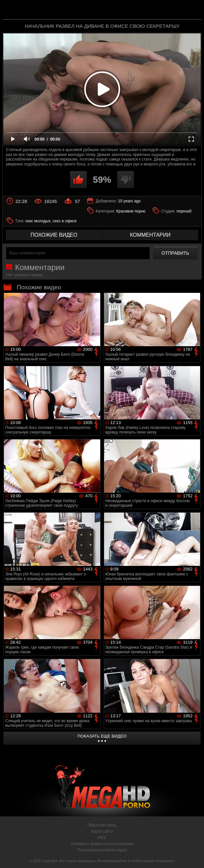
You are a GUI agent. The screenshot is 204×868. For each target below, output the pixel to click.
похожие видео (54, 235)
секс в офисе (65, 221)
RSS (102, 838)
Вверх (194, 856)
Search (193, 10)
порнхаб (184, 211)
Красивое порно (131, 211)
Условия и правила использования (102, 844)
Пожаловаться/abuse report (102, 850)
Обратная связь (102, 825)
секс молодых (38, 221)
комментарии (150, 235)
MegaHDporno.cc (117, 11)
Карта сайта (102, 831)
